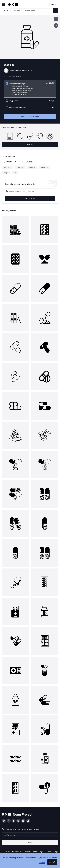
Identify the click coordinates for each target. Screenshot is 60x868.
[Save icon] (56, 19)
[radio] (30, 89)
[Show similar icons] (56, 26)
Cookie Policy (27, 858)
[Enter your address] (30, 835)
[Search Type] (5, 11)
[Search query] (30, 191)
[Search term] (31, 11)
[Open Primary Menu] (4, 5)
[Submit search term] (56, 11)
